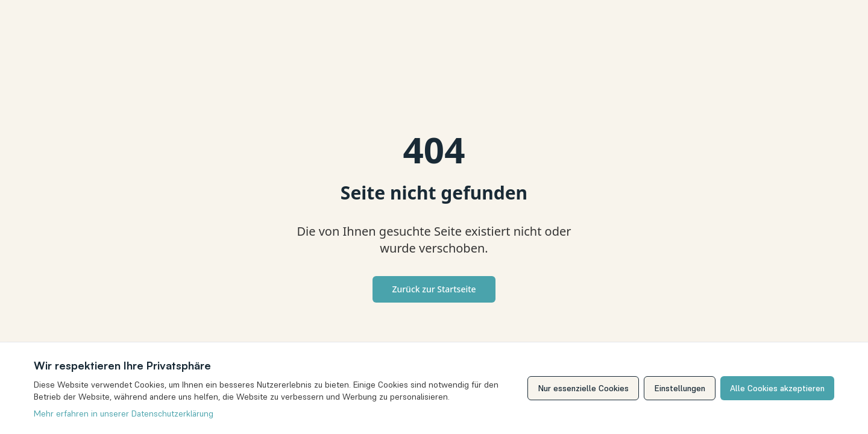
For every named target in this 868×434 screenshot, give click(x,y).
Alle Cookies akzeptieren (778, 388)
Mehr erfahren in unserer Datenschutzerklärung (122, 414)
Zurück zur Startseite (434, 289)
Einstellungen (682, 388)
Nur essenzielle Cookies (586, 388)
